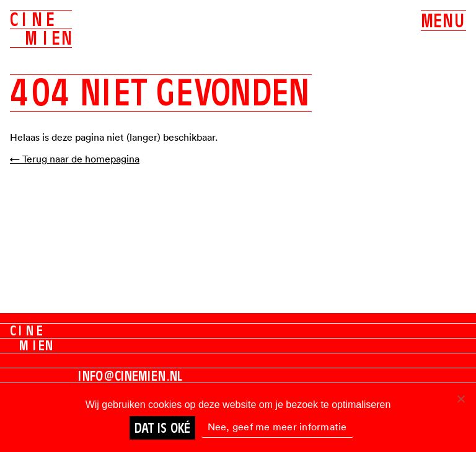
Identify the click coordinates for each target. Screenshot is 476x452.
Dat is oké (162, 428)
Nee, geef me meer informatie (277, 427)
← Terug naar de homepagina (75, 159)
